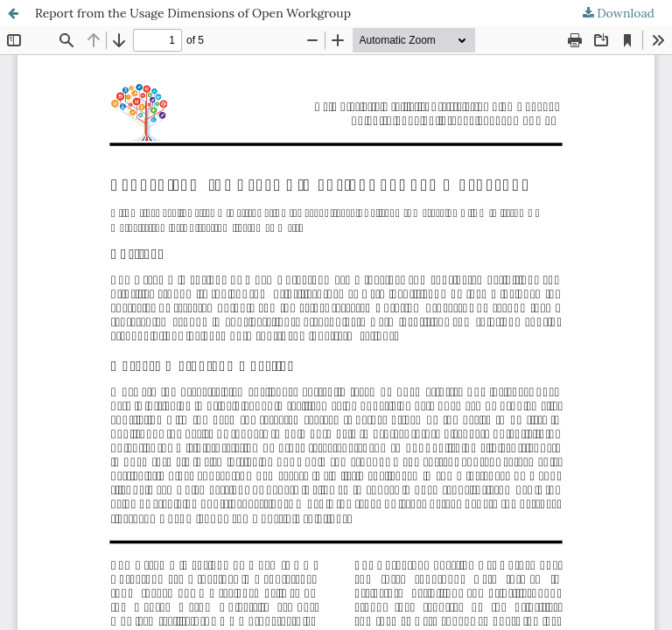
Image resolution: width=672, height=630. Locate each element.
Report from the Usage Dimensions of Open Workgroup (193, 13)
